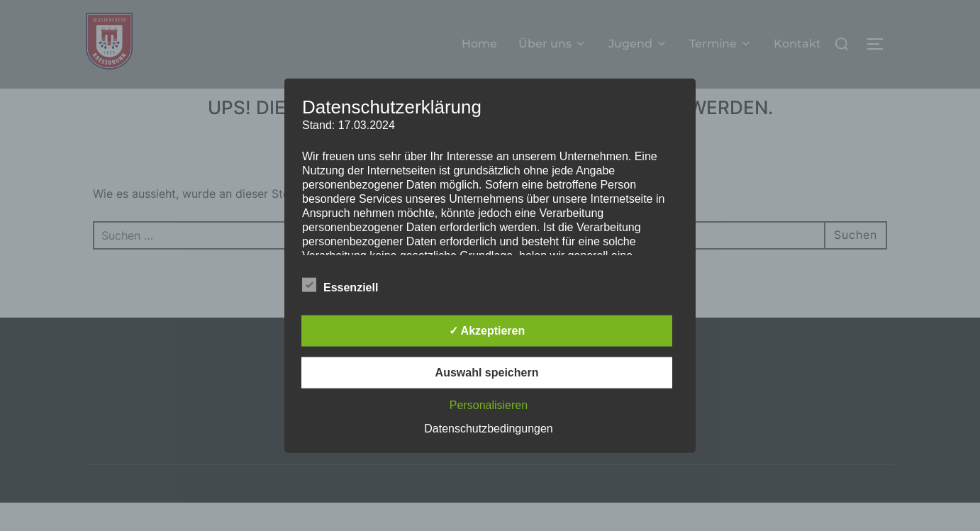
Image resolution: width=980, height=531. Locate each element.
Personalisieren (489, 405)
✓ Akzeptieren (487, 331)
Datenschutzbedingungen (488, 429)
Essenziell (340, 285)
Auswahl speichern (487, 373)
